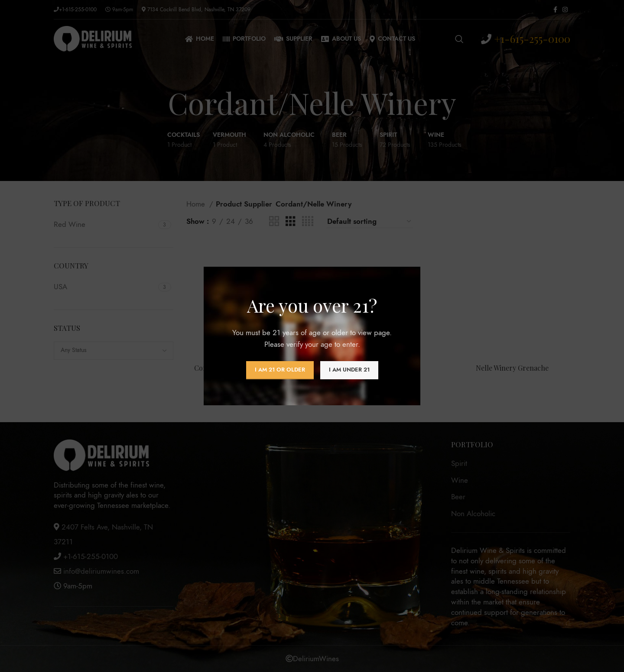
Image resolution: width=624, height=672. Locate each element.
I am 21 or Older (280, 370)
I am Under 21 (349, 370)
